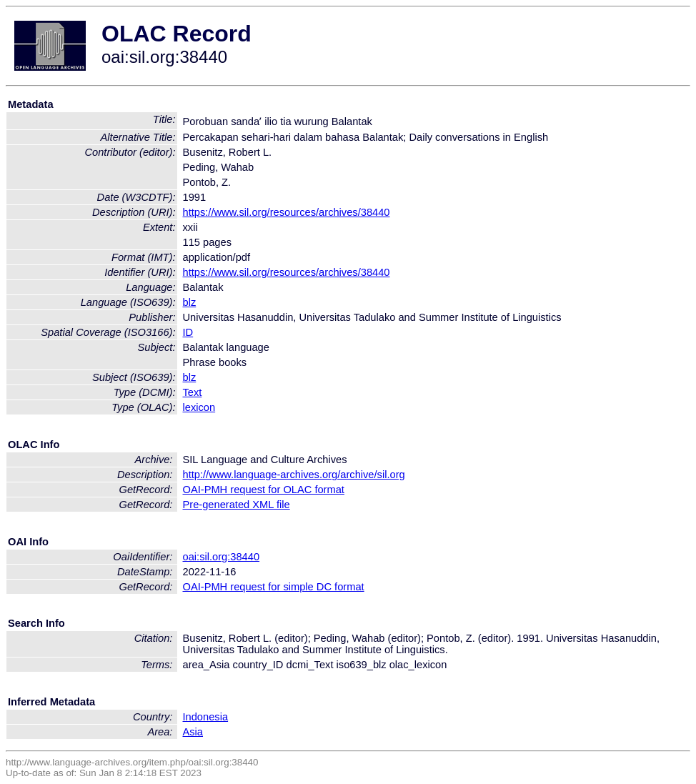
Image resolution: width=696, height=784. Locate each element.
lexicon (199, 407)
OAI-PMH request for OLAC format (264, 490)
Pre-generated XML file (237, 505)
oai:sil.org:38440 (222, 557)
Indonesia (206, 717)
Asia (193, 732)
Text (193, 392)
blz (190, 302)
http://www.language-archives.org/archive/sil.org (294, 475)
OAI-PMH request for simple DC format (274, 587)
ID (188, 332)
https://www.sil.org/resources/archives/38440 (287, 212)
